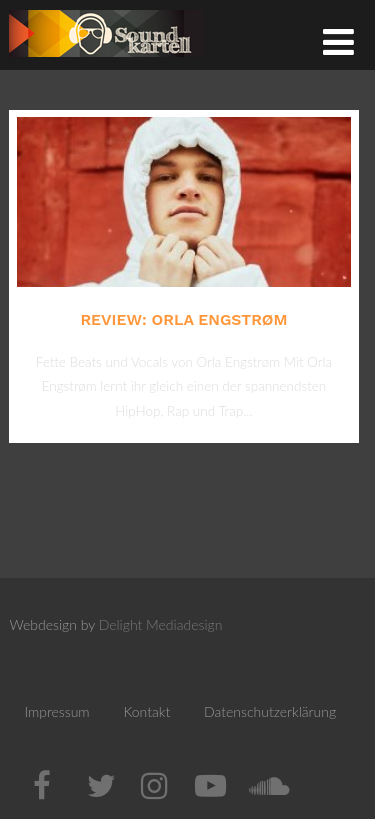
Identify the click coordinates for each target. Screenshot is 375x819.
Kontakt (146, 711)
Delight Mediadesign (161, 624)
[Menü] (338, 41)
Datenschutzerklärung (270, 711)
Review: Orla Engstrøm (183, 319)
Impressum (56, 711)
